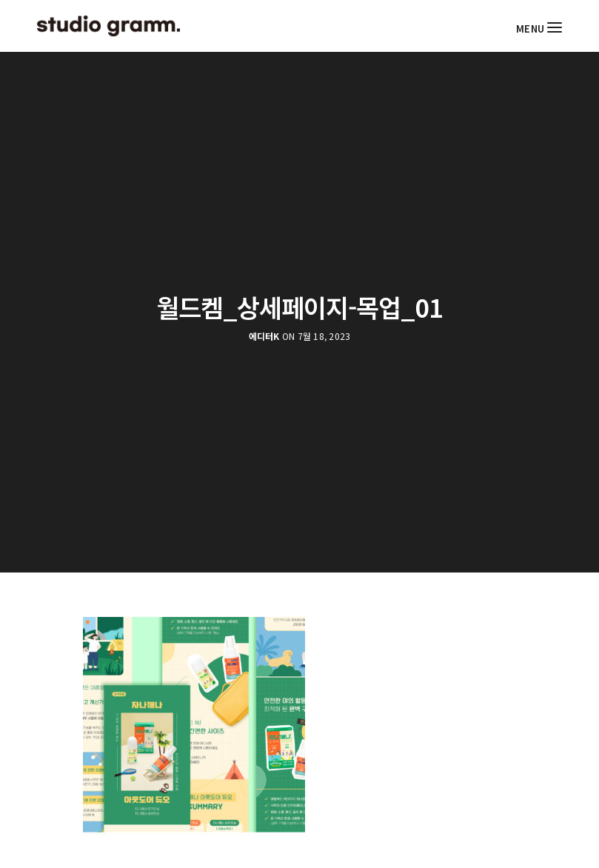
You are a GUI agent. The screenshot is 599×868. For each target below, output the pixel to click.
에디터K (264, 336)
